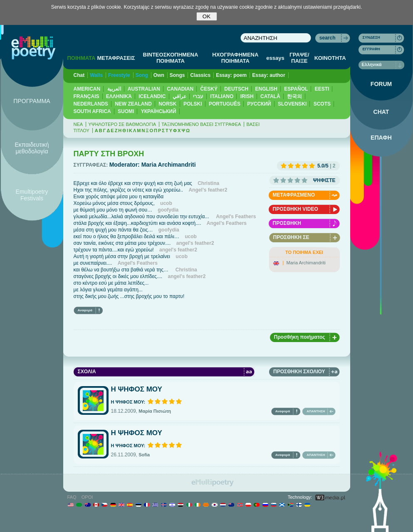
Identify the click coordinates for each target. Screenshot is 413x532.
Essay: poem (231, 75)
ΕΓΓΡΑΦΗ (371, 49)
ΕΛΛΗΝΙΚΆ (119, 96)
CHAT (381, 112)
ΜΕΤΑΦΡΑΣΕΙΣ (116, 58)
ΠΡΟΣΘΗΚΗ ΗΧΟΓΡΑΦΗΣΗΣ (292, 224)
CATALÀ (270, 96)
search (328, 38)
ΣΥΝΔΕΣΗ (371, 37)
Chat (79, 75)
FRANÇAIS (87, 96)
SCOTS (322, 104)
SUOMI (126, 111)
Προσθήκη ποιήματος (300, 337)
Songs (177, 75)
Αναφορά (85, 310)
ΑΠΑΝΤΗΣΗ (316, 411)
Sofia (144, 455)
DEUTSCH (236, 89)
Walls (96, 75)
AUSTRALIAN (144, 89)
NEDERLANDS (91, 104)
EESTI (322, 89)
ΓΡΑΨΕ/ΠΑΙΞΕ (299, 58)
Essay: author (268, 75)
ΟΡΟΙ (87, 497)
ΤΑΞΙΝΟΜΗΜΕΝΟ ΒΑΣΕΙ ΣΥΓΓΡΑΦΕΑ (201, 124)
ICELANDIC (152, 96)
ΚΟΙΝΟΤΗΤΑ (330, 58)
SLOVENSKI (292, 104)
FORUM (381, 84)
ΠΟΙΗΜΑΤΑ (81, 58)
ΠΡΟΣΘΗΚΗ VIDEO (296, 209)
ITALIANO (222, 96)
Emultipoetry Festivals (32, 195)
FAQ (72, 497)
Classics (200, 75)
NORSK (167, 104)
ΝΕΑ (78, 124)
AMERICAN (87, 89)
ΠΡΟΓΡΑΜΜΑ (32, 101)
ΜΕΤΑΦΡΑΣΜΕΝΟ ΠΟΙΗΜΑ (294, 196)
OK (206, 16)
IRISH (247, 96)
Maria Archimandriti (306, 263)
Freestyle (119, 75)
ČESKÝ (209, 89)
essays (275, 58)
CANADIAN (180, 89)
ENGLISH (266, 89)
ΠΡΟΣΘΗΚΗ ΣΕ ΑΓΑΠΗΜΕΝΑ (291, 238)
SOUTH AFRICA (92, 111)
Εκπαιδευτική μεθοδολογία (32, 148)
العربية (114, 89)
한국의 (294, 96)
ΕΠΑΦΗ (381, 138)
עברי (198, 96)
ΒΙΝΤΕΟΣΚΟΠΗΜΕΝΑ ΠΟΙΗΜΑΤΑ (171, 58)
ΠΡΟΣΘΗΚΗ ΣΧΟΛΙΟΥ (299, 372)
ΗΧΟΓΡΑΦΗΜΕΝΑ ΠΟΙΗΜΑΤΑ (235, 58)
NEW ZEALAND (133, 104)
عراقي (179, 96)
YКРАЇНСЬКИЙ (159, 111)
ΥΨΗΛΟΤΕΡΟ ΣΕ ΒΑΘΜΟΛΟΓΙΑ (122, 124)
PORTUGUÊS (225, 104)
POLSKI (193, 104)
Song (142, 75)
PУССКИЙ (259, 104)
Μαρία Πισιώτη (155, 411)
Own (159, 75)
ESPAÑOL (296, 89)
